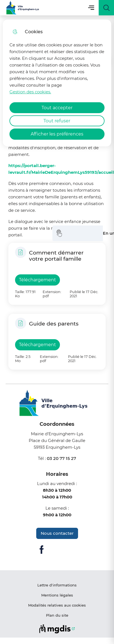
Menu (91, 8)
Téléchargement (37, 280)
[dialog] (57, 83)
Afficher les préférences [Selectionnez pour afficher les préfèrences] (57, 134)
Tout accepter (57, 108)
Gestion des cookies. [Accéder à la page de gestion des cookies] (30, 92)
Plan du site (57, 615)
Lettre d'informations (57, 585)
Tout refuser (57, 121)
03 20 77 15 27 (61, 458)
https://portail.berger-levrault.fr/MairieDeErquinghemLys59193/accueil (61, 169)
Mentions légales (57, 595)
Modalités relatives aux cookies (57, 605)
